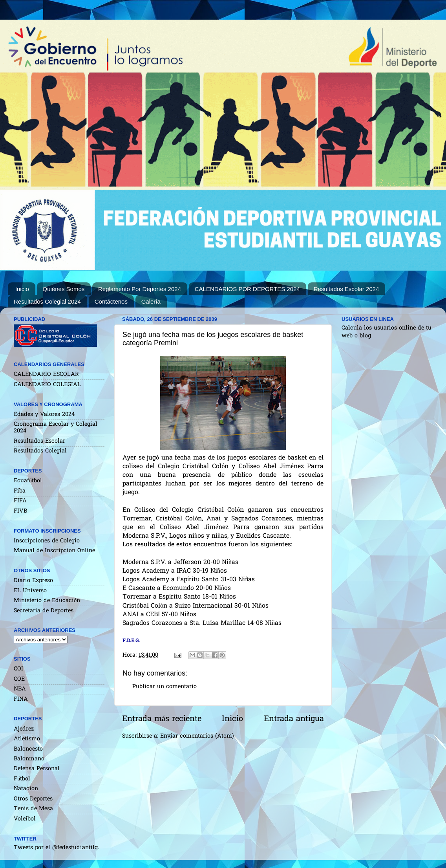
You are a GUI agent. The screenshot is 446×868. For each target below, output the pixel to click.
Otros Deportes (33, 799)
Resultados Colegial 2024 (47, 301)
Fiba (20, 491)
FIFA (20, 501)
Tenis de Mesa (33, 809)
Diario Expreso (33, 581)
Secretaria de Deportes (44, 611)
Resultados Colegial (40, 451)
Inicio (22, 289)
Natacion (26, 789)
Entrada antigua (294, 719)
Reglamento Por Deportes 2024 (140, 289)
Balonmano (29, 759)
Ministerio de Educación (47, 601)
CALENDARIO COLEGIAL (47, 385)
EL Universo (30, 591)
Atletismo (27, 739)
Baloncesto (28, 749)
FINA (21, 699)
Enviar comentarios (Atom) (197, 736)
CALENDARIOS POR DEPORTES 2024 (247, 289)
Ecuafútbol (28, 481)
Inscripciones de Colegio (47, 541)
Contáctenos (111, 301)
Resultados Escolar (39, 441)
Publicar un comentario (165, 687)
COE (19, 679)
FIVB (20, 511)
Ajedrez (24, 729)
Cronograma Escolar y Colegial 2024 (56, 428)
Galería (151, 301)
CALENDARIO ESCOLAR (46, 374)
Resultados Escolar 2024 (346, 289)
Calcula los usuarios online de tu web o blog (387, 332)
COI (18, 669)
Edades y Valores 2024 (44, 415)
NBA (20, 689)
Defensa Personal (37, 769)
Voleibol (25, 819)
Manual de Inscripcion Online (54, 551)
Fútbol (22, 779)
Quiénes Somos (64, 289)
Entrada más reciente (162, 719)
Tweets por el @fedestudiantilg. (56, 848)
